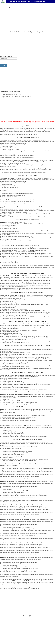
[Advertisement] (28, 20)
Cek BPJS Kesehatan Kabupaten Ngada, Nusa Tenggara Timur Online (28, 1)
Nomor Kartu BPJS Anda (6, 57)
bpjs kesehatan (32, 616)
